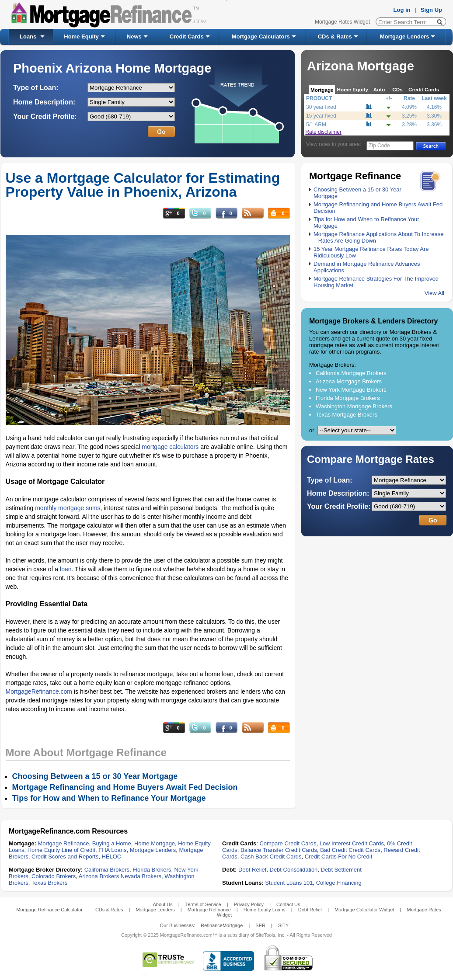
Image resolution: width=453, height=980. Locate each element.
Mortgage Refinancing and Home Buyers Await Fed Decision (125, 787)
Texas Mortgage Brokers (347, 415)
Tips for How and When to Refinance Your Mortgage (109, 798)
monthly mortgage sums (68, 508)
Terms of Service (203, 904)
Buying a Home (112, 843)
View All (434, 293)
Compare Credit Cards (288, 843)
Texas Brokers (49, 883)
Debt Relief (252, 870)
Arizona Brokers (99, 876)
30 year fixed (321, 107)
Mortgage (322, 90)
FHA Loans (112, 850)
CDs (397, 89)
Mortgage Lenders (405, 36)
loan (66, 569)
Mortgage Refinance (63, 843)
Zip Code (379, 146)
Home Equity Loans (265, 910)
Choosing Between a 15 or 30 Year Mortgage (95, 776)
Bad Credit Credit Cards (350, 850)
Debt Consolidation (294, 870)
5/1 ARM (316, 125)
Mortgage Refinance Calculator (49, 910)
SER (260, 925)
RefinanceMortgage (222, 925)
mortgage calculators (170, 447)
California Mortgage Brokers (351, 373)
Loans (28, 36)
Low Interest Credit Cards (352, 843)
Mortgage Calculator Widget (364, 910)
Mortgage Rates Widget (342, 22)
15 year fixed (321, 116)
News (134, 36)
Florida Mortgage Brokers (348, 398)
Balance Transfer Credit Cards (279, 850)
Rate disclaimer (323, 132)
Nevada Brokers (141, 876)
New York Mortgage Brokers (351, 390)
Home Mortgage (155, 843)
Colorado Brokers (54, 876)
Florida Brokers (152, 870)
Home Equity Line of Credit (61, 850)
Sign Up (431, 10)
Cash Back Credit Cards (271, 857)
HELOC (111, 857)
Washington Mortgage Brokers (354, 406)
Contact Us (288, 904)
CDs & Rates (335, 36)
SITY (283, 925)
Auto (379, 89)
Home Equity (81, 36)
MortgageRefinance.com (39, 692)
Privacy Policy (249, 904)
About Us (162, 904)
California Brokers (107, 870)
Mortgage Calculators (261, 36)
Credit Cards (187, 36)
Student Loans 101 (289, 883)
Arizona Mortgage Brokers (349, 381)
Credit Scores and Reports (65, 857)
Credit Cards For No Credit (339, 857)
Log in (402, 10)
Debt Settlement (341, 870)
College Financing (339, 883)
